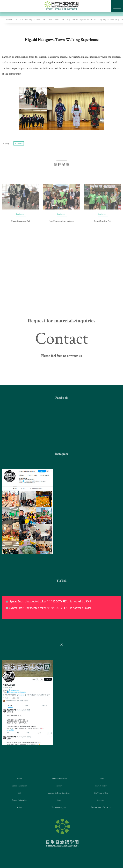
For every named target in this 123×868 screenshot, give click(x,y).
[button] (61, 359)
